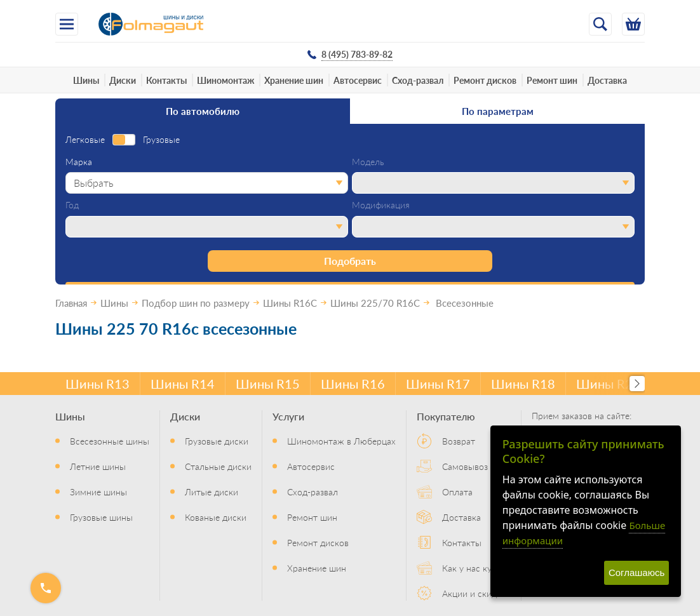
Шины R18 (523, 384)
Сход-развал (418, 80)
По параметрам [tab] (498, 111)
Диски (123, 80)
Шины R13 (98, 384)
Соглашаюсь (636, 572)
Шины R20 (608, 384)
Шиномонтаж (225, 80)
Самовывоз (465, 466)
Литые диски (212, 492)
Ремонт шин (552, 80)
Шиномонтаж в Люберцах (341, 441)
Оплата (457, 492)
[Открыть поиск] (600, 24)
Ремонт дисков (485, 80)
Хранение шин (294, 80)
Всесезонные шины (110, 441)
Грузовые (161, 140)
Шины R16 (353, 384)
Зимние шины (98, 492)
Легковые (85, 140)
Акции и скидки (474, 593)
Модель (368, 162)
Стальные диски (218, 466)
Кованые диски (216, 517)
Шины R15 (268, 384)
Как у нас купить (476, 568)
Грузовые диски (217, 441)
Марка (79, 162)
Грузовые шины (101, 517)
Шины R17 (438, 384)
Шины (86, 80)
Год (72, 205)
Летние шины (98, 466)
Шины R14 (183, 384)
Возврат (459, 441)
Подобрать (350, 261)
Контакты (166, 80)
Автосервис (358, 80)
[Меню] (67, 24)
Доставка (607, 80)
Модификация (381, 205)
